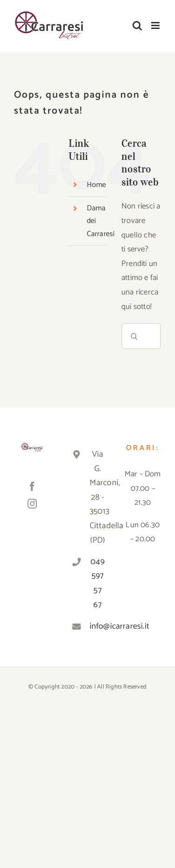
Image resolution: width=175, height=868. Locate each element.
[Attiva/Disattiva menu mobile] (156, 25)
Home (97, 185)
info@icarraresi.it (98, 626)
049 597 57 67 (98, 583)
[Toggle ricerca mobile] (137, 25)
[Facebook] (32, 487)
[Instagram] (32, 504)
